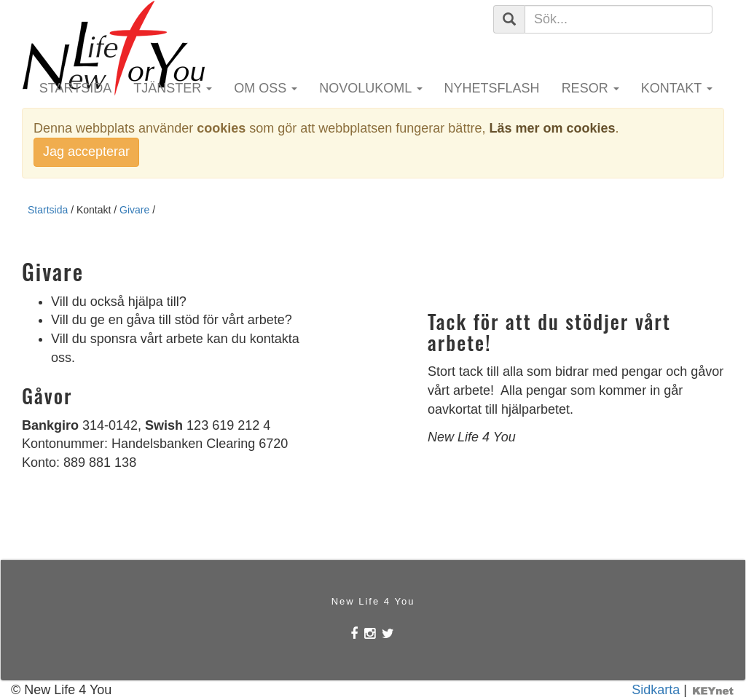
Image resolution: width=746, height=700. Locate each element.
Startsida (75, 88)
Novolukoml (370, 88)
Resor (590, 88)
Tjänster (173, 88)
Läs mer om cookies (552, 128)
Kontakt (677, 88)
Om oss (266, 88)
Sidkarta (656, 690)
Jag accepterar (86, 152)
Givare (134, 210)
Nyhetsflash (492, 88)
